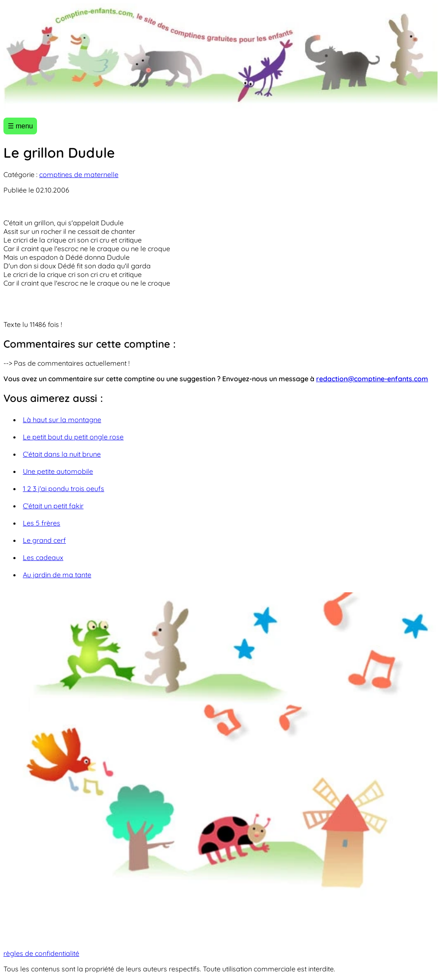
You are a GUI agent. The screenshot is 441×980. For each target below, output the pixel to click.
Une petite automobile (58, 471)
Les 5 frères (42, 523)
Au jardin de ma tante (57, 575)
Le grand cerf (44, 540)
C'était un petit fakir (53, 506)
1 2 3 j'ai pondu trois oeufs (64, 488)
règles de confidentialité (41, 953)
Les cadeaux (43, 557)
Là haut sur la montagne (62, 420)
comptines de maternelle (79, 174)
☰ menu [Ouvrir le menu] (20, 126)
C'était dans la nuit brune (62, 454)
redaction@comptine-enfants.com (372, 379)
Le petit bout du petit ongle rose (73, 437)
